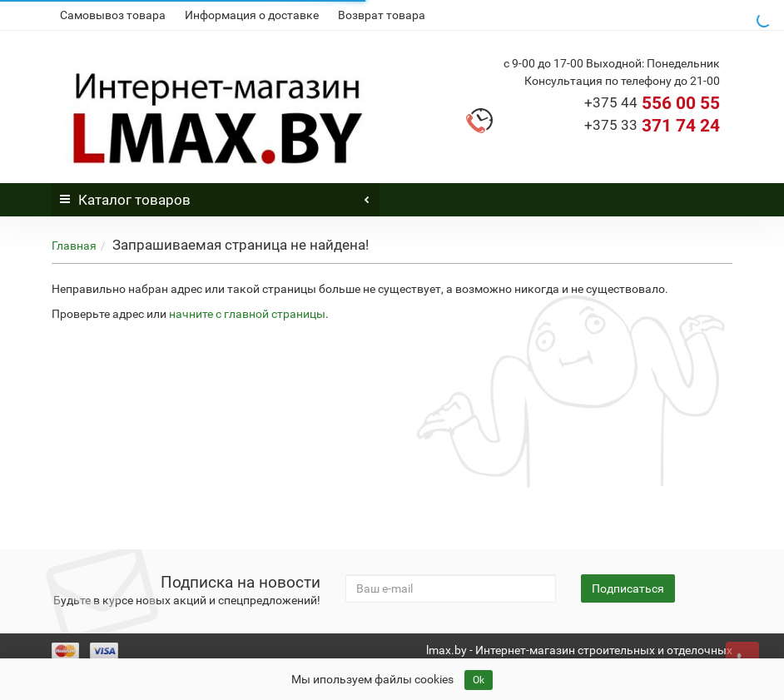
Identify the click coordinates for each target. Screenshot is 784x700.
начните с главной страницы (247, 314)
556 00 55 (652, 103)
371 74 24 (652, 126)
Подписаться (628, 588)
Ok (479, 680)
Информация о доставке (252, 15)
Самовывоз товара (113, 15)
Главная (74, 246)
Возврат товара (382, 15)
